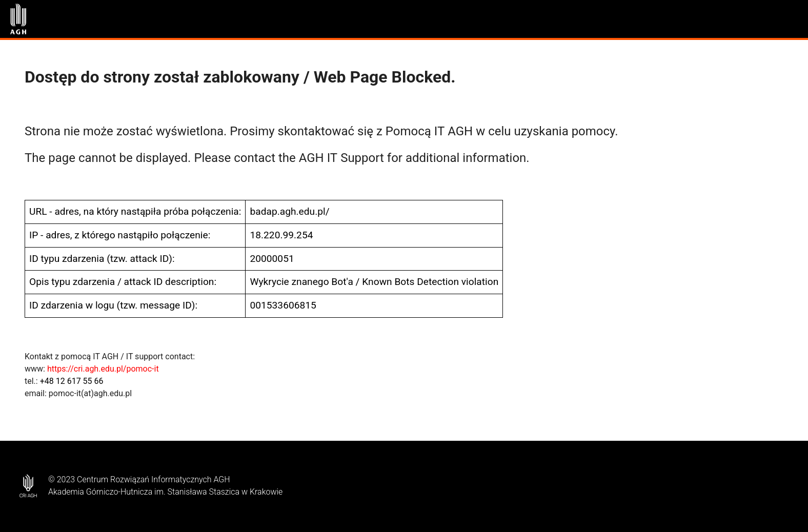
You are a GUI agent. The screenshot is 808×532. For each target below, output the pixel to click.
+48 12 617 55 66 (72, 381)
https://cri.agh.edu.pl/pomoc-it (103, 369)
